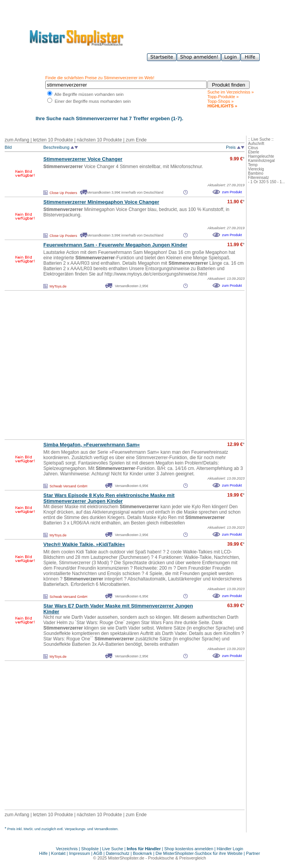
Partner (253, 853)
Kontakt (59, 853)
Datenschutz (117, 853)
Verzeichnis (67, 849)
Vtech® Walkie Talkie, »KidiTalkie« (84, 544)
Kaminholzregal (261, 161)
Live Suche (113, 849)
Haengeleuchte (261, 156)
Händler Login (230, 849)
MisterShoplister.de (126, 858)
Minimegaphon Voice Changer (101, 202)
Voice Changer (83, 159)
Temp (253, 165)
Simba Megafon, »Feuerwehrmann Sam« (92, 445)
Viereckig (256, 169)
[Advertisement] (73, 365)
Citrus (253, 148)
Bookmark (143, 853)
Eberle (254, 152)
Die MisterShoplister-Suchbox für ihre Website (199, 853)
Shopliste (90, 849)
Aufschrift (256, 144)
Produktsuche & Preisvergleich (177, 858)
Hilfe (44, 853)
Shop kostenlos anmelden (189, 849)
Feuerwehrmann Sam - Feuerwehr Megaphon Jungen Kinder (115, 245)
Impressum (79, 853)
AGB (98, 853)
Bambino (256, 173)
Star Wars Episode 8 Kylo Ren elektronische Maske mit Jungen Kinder (109, 498)
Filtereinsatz (258, 178)
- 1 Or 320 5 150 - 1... (267, 182)
